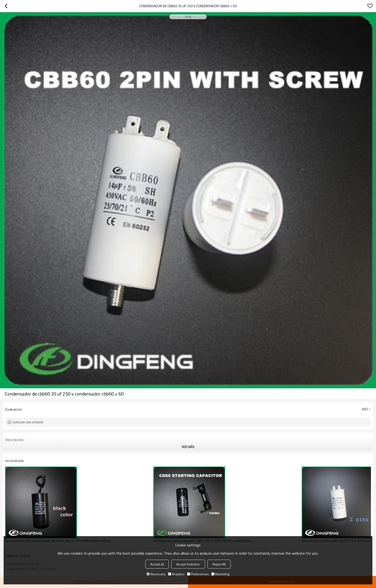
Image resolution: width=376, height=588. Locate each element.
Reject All (219, 564)
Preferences (198, 574)
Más (365, 409)
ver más (188, 447)
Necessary (156, 574)
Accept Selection (188, 564)
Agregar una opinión (28, 422)
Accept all (157, 564)
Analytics (176, 574)
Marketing (220, 574)
